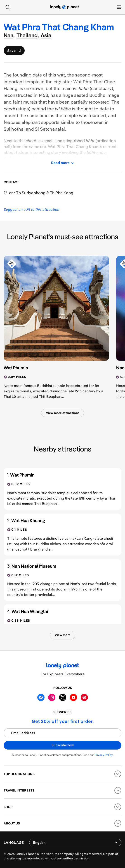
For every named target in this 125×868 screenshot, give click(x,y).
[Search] (8, 7)
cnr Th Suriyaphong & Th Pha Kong (41, 193)
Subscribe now (63, 745)
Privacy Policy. (104, 755)
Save (14, 52)
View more (63, 635)
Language (14, 843)
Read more (63, 163)
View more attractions (63, 413)
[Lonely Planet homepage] (64, 7)
